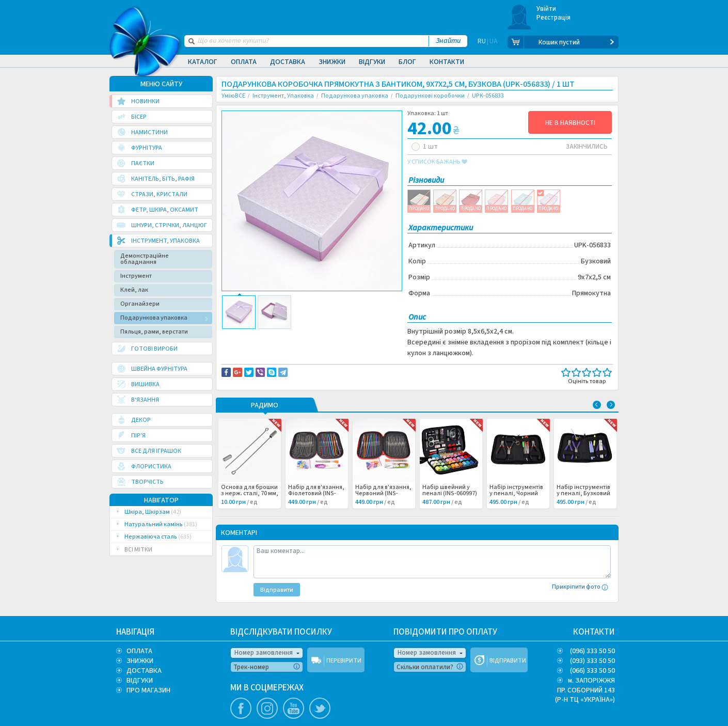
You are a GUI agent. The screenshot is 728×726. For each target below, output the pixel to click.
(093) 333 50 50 (592, 661)
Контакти (447, 62)
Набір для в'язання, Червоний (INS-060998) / (383, 494)
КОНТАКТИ (594, 632)
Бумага (241, 348)
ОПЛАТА (139, 651)
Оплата (244, 62)
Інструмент (136, 276)
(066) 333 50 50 (592, 671)
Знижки (332, 62)
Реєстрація (554, 18)
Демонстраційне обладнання (145, 259)
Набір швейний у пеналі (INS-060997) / (450, 494)
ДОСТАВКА (144, 671)
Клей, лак (134, 290)
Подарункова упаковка (154, 318)
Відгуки (372, 62)
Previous (597, 405)
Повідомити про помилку (349, 337)
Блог (407, 62)
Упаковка (267, 348)
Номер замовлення (264, 653)
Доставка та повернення (266, 337)
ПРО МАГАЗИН (148, 690)
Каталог (203, 62)
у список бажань (437, 162)
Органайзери (140, 304)
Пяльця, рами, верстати (154, 332)
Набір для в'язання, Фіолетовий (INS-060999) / (316, 494)
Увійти (547, 9)
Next (611, 405)
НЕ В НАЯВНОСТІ (570, 123)
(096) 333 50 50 (592, 651)
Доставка (288, 62)
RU (482, 42)
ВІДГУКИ (140, 681)
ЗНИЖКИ (140, 661)
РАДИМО (265, 406)
